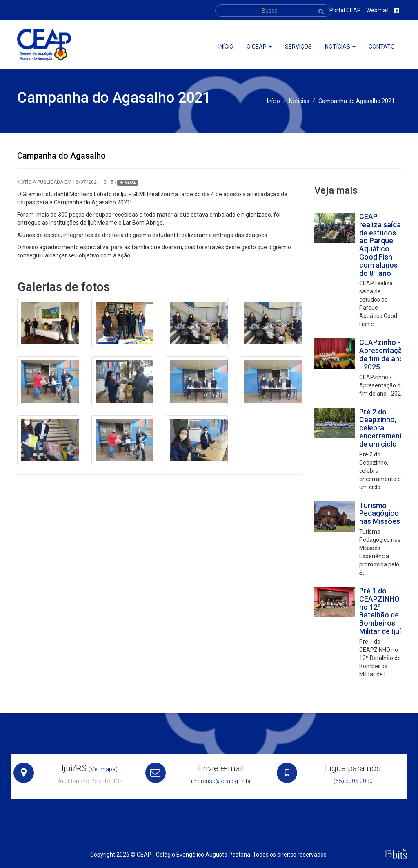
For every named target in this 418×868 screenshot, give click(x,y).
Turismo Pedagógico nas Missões (380, 513)
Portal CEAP (345, 10)
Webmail (377, 10)
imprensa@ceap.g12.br (221, 781)
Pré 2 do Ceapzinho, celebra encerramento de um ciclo (383, 428)
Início (226, 47)
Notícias (340, 47)
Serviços (298, 47)
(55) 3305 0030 (353, 781)
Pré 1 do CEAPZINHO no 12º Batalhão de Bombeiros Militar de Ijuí (380, 611)
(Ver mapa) (103, 769)
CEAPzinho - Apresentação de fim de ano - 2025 (383, 354)
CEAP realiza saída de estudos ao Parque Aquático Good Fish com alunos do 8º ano (380, 245)
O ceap (259, 47)
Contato (382, 47)
